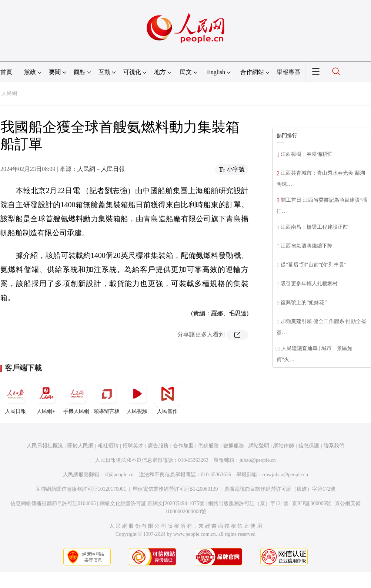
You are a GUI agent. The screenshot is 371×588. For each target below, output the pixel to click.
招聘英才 (133, 446)
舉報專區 (288, 72)
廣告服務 (158, 446)
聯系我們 (334, 446)
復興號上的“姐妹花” (304, 303)
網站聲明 (259, 446)
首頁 (6, 72)
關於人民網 (80, 446)
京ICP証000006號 (312, 503)
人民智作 (167, 397)
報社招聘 (108, 446)
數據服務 (234, 446)
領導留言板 (107, 397)
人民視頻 (137, 397)
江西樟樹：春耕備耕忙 (307, 154)
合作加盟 (183, 446)
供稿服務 (208, 446)
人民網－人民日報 (101, 169)
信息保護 (309, 446)
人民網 (9, 93)
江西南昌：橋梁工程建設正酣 (314, 227)
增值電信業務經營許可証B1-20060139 (175, 489)
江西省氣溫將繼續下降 (307, 246)
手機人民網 (76, 397)
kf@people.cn (119, 475)
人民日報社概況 (45, 446)
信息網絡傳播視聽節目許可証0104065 (53, 503)
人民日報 (16, 397)
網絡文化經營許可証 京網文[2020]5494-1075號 (152, 503)
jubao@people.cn (258, 460)
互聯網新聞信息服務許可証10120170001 (81, 489)
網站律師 (284, 446)
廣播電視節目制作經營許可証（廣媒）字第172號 (280, 489)
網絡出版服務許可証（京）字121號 (248, 503)
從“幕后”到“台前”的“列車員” (313, 265)
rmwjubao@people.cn (285, 475)
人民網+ (46, 397)
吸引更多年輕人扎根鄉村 (309, 284)
